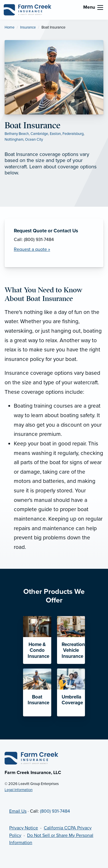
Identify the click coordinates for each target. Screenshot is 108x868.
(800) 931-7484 (55, 811)
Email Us (18, 811)
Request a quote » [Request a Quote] (32, 249)
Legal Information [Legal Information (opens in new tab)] (19, 790)
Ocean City (34, 140)
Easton (55, 134)
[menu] (100, 7)
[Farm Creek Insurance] (27, 10)
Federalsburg (73, 134)
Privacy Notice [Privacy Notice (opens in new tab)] (24, 828)
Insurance (28, 27)
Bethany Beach (17, 134)
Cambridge (39, 134)
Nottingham (14, 140)
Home (10, 27)
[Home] (31, 758)
